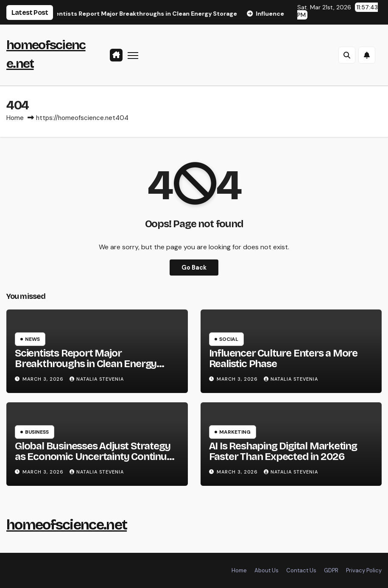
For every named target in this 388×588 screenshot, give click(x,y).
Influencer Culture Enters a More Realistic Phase (283, 358)
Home (15, 118)
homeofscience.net (67, 525)
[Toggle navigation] (133, 55)
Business (37, 432)
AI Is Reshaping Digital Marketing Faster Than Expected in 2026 (283, 451)
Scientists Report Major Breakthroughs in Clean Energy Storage (86, 364)
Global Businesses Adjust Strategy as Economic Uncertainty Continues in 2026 (96, 457)
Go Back (194, 268)
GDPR (331, 570)
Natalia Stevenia (97, 379)
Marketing (235, 432)
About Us (267, 570)
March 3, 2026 (44, 379)
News (32, 339)
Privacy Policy (364, 570)
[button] (347, 55)
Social (229, 339)
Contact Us (301, 570)
